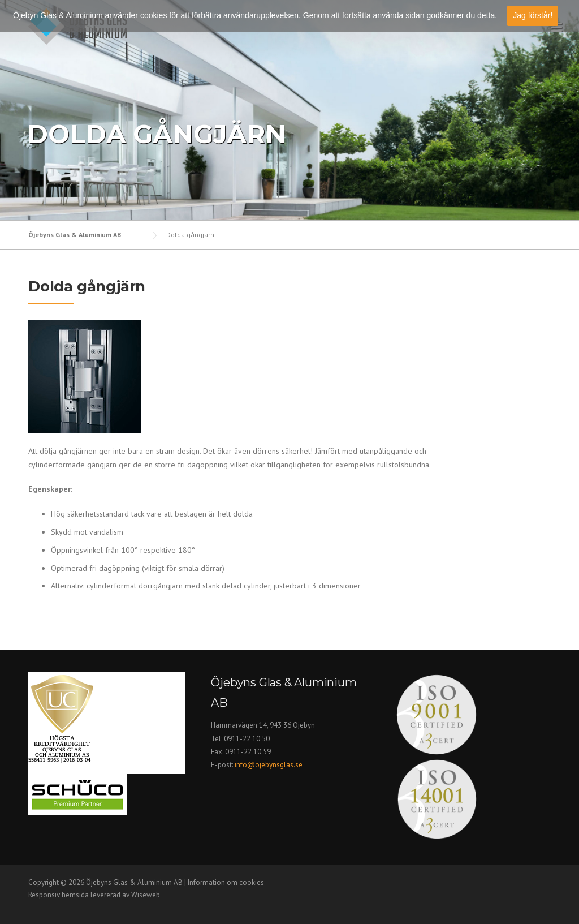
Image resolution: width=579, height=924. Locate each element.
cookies (154, 15)
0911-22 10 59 (248, 752)
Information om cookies (226, 882)
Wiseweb (146, 895)
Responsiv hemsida (59, 895)
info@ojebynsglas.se (269, 765)
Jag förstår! (533, 15)
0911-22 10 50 (247, 739)
